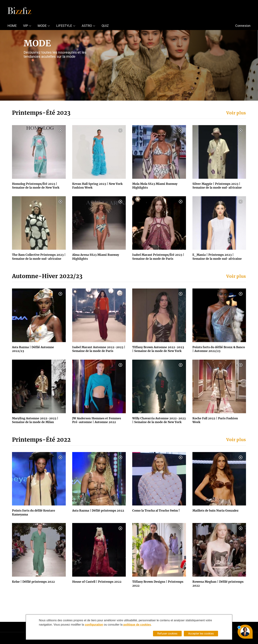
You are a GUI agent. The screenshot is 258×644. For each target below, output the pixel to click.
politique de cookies (137, 625)
